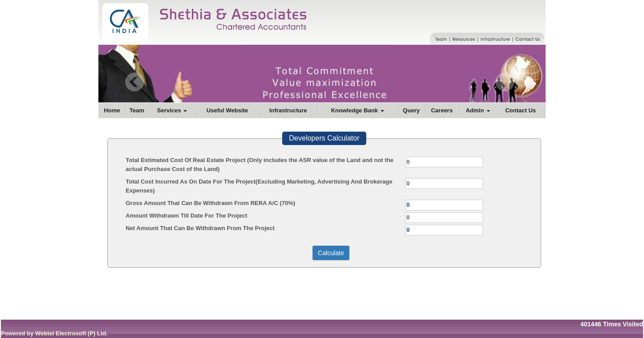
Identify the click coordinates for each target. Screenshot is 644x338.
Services (172, 110)
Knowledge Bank (357, 110)
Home (112, 110)
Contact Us (521, 110)
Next (505, 82)
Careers (442, 110)
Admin (478, 110)
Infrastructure (288, 110)
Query (411, 110)
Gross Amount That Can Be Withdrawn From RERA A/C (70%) (210, 203)
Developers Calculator (324, 138)
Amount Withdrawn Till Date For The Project (186, 216)
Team (137, 110)
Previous (135, 82)
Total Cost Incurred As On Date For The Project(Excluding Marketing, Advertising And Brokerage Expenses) (259, 186)
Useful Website (227, 110)
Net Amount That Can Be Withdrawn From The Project (200, 228)
